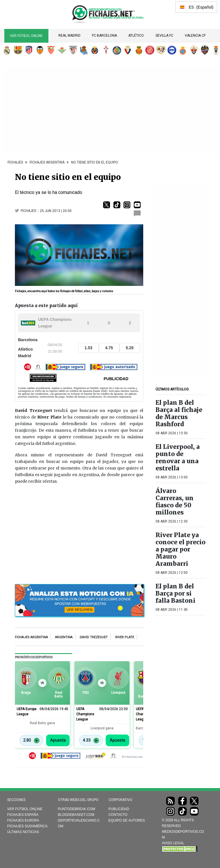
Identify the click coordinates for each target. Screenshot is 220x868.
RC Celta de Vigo (106, 50)
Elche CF (194, 50)
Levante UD (205, 50)
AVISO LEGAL (173, 843)
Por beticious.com (132, 757)
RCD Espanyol (183, 50)
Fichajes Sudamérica (27, 826)
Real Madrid (69, 36)
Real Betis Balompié (62, 50)
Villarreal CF (95, 50)
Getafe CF (117, 50)
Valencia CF (195, 36)
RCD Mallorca (139, 50)
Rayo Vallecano (161, 50)
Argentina (64, 637)
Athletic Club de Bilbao (73, 50)
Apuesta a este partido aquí (46, 306)
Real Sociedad (84, 50)
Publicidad (119, 809)
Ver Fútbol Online (26, 36)
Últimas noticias (23, 832)
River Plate (125, 637)
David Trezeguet (94, 637)
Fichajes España (23, 815)
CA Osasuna (128, 50)
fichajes (29, 211)
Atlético (136, 36)
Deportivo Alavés (172, 50)
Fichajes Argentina (31, 637)
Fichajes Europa (23, 820)
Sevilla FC (164, 36)
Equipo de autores (127, 820)
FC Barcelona (104, 36)
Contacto (118, 815)
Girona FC (150, 50)
